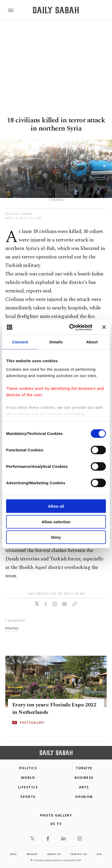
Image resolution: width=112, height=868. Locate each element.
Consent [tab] (20, 342)
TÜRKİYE (84, 768)
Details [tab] (56, 342)
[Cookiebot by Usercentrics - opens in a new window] (70, 327)
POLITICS (28, 768)
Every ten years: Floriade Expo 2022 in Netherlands (54, 709)
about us (54, 854)
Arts (84, 787)
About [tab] (92, 342)
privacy (32, 854)
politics (12, 628)
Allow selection (56, 522)
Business (84, 778)
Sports (28, 797)
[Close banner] (104, 327)
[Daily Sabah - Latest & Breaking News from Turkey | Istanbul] (56, 10)
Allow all (56, 506)
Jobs (13, 854)
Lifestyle (28, 787)
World (28, 778)
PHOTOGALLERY (32, 723)
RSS (99, 854)
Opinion (84, 797)
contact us (79, 854)
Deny (56, 537)
